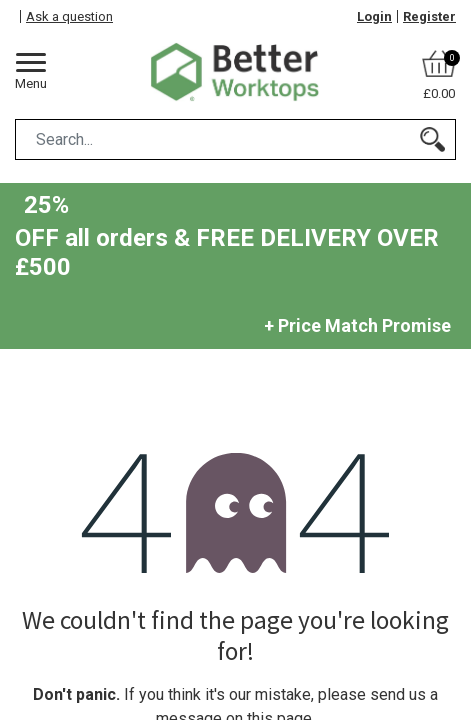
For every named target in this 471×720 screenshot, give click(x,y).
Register (429, 16)
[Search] (432, 139)
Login (374, 16)
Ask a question (69, 16)
